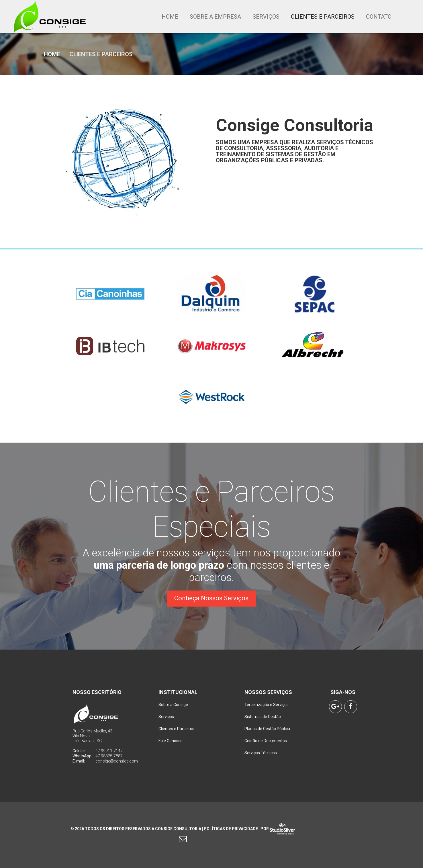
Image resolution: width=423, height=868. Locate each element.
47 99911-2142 (109, 751)
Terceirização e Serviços (267, 705)
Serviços (266, 17)
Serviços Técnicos (261, 753)
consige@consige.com (117, 761)
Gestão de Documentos (266, 741)
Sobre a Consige (173, 705)
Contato (379, 17)
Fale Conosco (171, 741)
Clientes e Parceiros (323, 17)
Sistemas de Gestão (263, 717)
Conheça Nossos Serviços (211, 598)
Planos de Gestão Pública (267, 729)
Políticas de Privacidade (231, 829)
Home (170, 17)
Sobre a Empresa (215, 17)
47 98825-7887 (109, 756)
